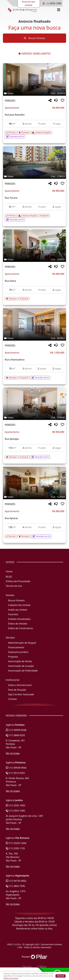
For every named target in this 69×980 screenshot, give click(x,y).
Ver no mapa (13, 753)
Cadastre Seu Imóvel (19, 605)
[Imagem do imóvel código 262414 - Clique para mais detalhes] (34, 79)
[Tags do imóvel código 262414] (34, 93)
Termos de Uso (14, 586)
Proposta (13, 657)
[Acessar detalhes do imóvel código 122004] (34, 535)
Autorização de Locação (21, 666)
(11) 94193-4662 (16, 881)
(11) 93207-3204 (16, 843)
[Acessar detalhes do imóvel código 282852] (34, 376)
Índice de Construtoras (21, 628)
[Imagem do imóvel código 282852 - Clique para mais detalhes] (34, 324)
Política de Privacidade (18, 581)
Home (9, 571)
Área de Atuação (17, 690)
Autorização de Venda (20, 661)
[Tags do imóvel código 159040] (34, 418)
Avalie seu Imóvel (18, 610)
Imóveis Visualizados (19, 619)
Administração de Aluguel (22, 643)
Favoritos (13, 614)
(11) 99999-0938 (16, 730)
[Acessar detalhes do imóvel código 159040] (34, 455)
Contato (12, 699)
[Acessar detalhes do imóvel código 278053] (34, 216)
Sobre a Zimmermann (20, 685)
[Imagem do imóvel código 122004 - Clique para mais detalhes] (34, 483)
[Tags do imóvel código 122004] (34, 497)
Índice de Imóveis (18, 624)
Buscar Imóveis (34, 38)
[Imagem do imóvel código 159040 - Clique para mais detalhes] (34, 404)
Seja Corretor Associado (21, 694)
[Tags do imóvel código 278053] (34, 176)
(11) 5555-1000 (15, 805)
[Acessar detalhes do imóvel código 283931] (34, 297)
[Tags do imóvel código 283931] (34, 260)
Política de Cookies (11, 978)
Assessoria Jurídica (18, 652)
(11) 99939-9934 (16, 768)
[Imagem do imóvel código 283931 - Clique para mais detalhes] (34, 246)
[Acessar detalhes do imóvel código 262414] (34, 133)
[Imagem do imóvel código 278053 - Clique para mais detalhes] (34, 163)
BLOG (9, 577)
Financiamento (16, 647)
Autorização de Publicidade (23, 671)
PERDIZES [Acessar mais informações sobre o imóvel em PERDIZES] (10, 101)
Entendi (61, 976)
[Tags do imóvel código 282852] (34, 338)
